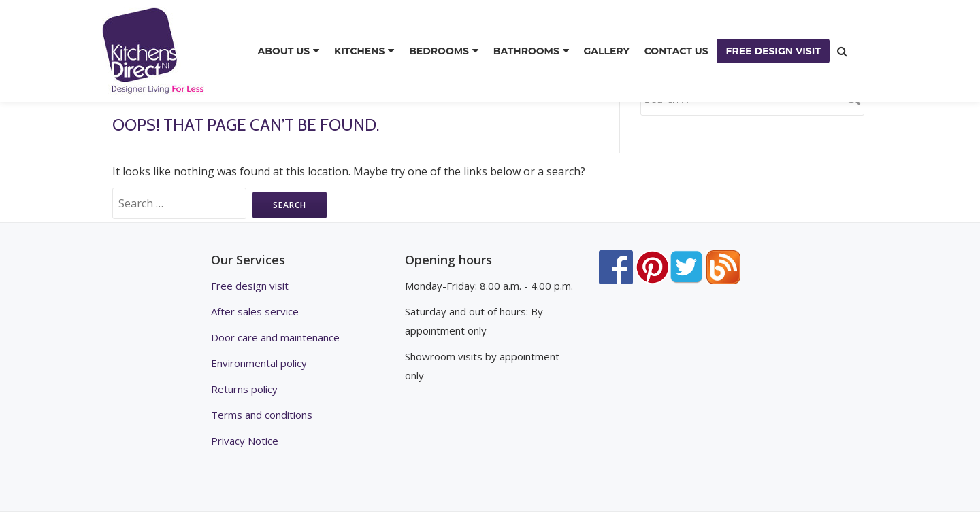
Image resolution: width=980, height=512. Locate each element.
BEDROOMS (439, 51)
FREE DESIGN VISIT (773, 51)
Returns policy (244, 389)
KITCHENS (360, 51)
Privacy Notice (245, 441)
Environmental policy (259, 363)
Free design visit (250, 286)
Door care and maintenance (275, 337)
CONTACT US (676, 51)
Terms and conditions (262, 415)
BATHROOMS (526, 51)
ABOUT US (284, 51)
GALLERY (607, 51)
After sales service (255, 311)
